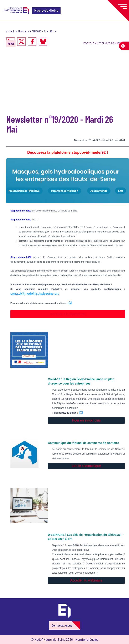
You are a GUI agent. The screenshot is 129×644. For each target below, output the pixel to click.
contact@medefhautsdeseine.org (35, 293)
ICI (70, 303)
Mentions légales (87, 639)
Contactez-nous (62, 625)
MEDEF (11, 44)
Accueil (10, 31)
